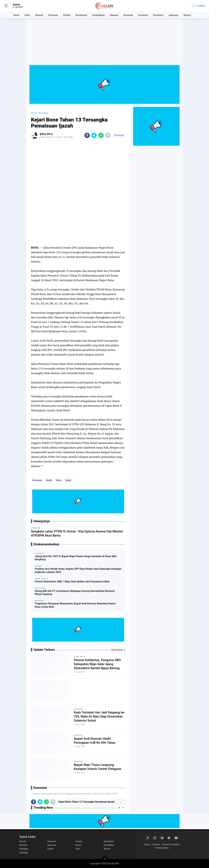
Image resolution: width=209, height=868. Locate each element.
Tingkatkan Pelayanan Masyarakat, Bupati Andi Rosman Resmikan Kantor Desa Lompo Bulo (75, 605)
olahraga (173, 15)
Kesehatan (81, 15)
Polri (27, 15)
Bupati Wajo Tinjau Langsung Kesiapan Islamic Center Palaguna (97, 767)
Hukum (114, 15)
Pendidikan (98, 15)
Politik (67, 15)
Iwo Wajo (81, 657)
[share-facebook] (87, 135)
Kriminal (143, 15)
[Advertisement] (104, 43)
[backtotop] (104, 859)
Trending (200, 6)
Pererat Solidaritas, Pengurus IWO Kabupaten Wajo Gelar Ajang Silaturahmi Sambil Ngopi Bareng (97, 664)
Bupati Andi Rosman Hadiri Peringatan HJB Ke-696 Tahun (95, 741)
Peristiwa (158, 15)
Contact (156, 844)
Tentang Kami (162, 848)
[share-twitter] (94, 135)
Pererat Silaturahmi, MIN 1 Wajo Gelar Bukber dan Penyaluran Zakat (72, 582)
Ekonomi (128, 15)
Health (49, 480)
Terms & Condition (171, 844)
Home (34, 113)
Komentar (119, 135)
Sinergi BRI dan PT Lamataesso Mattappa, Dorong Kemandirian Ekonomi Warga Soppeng (75, 593)
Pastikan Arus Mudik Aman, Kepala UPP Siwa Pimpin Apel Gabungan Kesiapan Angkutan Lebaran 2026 (78, 570)
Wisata (187, 15)
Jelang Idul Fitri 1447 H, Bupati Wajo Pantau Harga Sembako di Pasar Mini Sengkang (76, 558)
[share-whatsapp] (101, 135)
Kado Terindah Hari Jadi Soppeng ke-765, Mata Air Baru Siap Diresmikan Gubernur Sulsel (99, 716)
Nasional (53, 15)
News (16, 15)
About (147, 844)
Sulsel (68, 480)
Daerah (39, 15)
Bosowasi (37, 480)
